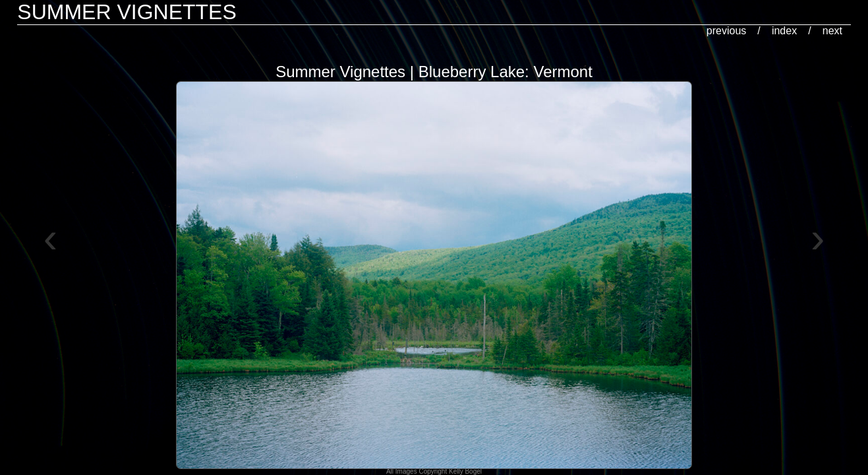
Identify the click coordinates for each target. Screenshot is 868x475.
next (832, 31)
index (784, 31)
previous (726, 31)
